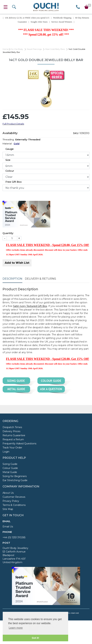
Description (12, 279)
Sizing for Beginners (15, 476)
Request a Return (13, 439)
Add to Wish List (17, 263)
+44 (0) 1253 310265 (14, 537)
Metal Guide (10, 472)
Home (6, 49)
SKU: (76, 133)
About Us (8, 493)
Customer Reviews (14, 497)
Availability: (10, 133)
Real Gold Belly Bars (55, 49)
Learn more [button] (16, 628)
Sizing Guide (10, 464)
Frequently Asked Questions (19, 444)
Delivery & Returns (40, 279)
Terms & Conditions (14, 505)
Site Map (8, 509)
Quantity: (8, 233)
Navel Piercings (34, 49)
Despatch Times (12, 427)
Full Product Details (13, 124)
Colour (10, 171)
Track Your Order (12, 448)
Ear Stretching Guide (15, 480)
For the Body (17, 49)
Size (8, 160)
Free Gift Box (14, 182)
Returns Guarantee (14, 435)
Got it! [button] (35, 638)
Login (6, 452)
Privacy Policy (11, 501)
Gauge (10, 149)
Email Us (8, 527)
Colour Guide (10, 468)
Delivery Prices (11, 431)
